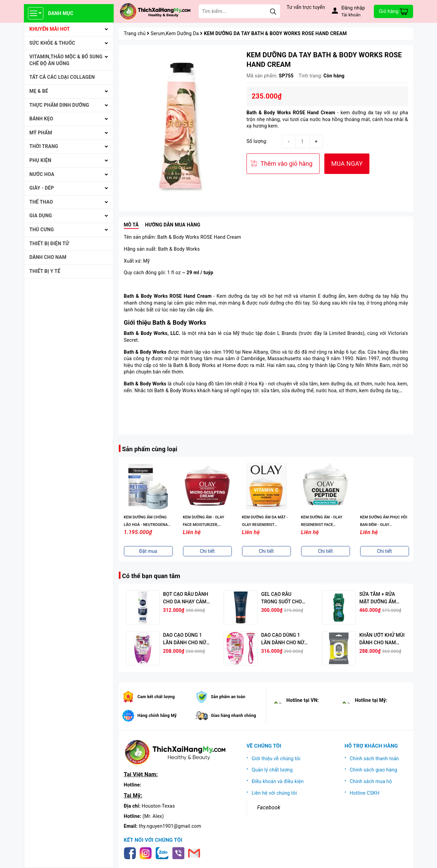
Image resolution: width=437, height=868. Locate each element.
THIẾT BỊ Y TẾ (45, 271)
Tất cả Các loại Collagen (62, 77)
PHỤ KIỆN (40, 160)
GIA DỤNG (41, 216)
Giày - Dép (42, 188)
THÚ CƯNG (42, 230)
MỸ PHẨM (41, 133)
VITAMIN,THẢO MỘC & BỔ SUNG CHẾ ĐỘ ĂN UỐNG (66, 60)
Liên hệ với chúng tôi (274, 793)
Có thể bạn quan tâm (151, 576)
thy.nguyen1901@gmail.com (170, 826)
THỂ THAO (41, 202)
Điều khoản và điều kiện (278, 781)
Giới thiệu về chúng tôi (276, 759)
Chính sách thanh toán (374, 759)
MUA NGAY (347, 164)
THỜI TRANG (44, 146)
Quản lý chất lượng (272, 770)
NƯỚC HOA (42, 174)
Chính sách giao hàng (373, 770)
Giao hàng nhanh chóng (234, 716)
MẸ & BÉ (39, 91)
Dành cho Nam (48, 257)
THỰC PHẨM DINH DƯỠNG (59, 105)
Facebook (269, 807)
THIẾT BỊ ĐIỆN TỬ (49, 244)
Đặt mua (207, 551)
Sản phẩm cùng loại (150, 449)
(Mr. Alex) (153, 816)
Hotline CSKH (364, 793)
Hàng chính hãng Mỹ (157, 716)
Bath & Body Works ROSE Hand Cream (291, 113)
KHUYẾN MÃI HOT (50, 29)
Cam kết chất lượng (156, 697)
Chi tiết (148, 551)
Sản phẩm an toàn (228, 697)
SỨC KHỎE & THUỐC (52, 43)
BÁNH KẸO (41, 119)
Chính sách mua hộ (371, 781)
